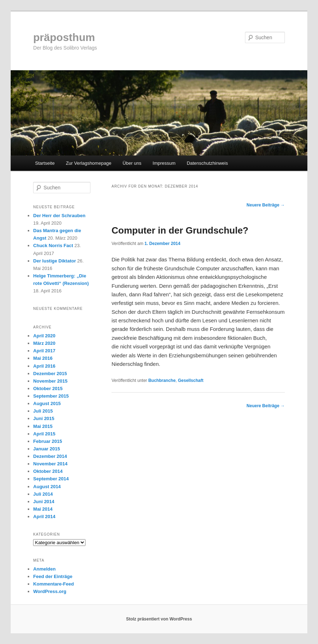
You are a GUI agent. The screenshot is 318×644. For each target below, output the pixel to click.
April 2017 (44, 351)
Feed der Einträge (53, 576)
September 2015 (51, 396)
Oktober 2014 (48, 471)
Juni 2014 (44, 502)
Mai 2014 (43, 509)
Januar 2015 (46, 449)
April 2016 (44, 366)
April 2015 (44, 434)
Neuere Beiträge (265, 205)
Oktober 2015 (48, 389)
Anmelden (44, 569)
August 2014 (47, 487)
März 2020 (44, 343)
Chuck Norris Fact (53, 246)
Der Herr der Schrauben (59, 216)
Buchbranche (162, 380)
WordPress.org (50, 591)
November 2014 (50, 464)
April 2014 (44, 517)
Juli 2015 (43, 411)
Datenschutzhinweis (207, 163)
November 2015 (50, 381)
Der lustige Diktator (54, 261)
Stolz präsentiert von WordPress (159, 619)
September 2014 (51, 479)
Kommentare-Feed (53, 584)
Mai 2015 (43, 426)
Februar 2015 (48, 441)
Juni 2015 (44, 418)
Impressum (164, 163)
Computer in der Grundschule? (180, 230)
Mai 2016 (43, 358)
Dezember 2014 (50, 456)
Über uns (132, 163)
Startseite (45, 163)
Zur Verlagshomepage (89, 163)
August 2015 (47, 403)
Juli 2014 (43, 494)
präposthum (64, 37)
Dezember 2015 (50, 374)
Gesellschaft (191, 380)
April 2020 (44, 336)
